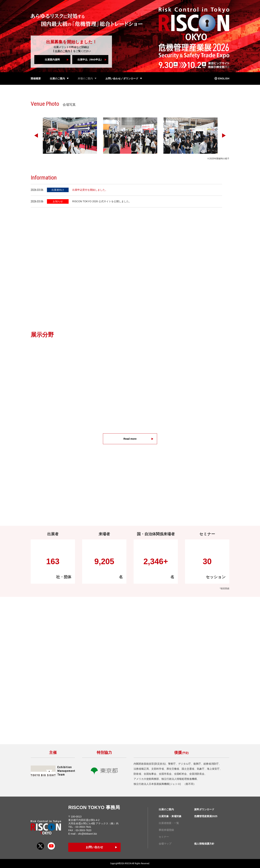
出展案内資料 (52, 60)
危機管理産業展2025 (206, 816)
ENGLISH (224, 78)
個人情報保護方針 (204, 844)
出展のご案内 (62, 51)
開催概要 (36, 78)
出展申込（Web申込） (90, 60)
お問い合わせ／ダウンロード (122, 78)
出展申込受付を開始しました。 (90, 190)
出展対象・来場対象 (170, 816)
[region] (130, 202)
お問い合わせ (94, 847)
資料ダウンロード (204, 809)
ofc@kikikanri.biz (87, 834)
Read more (130, 439)
